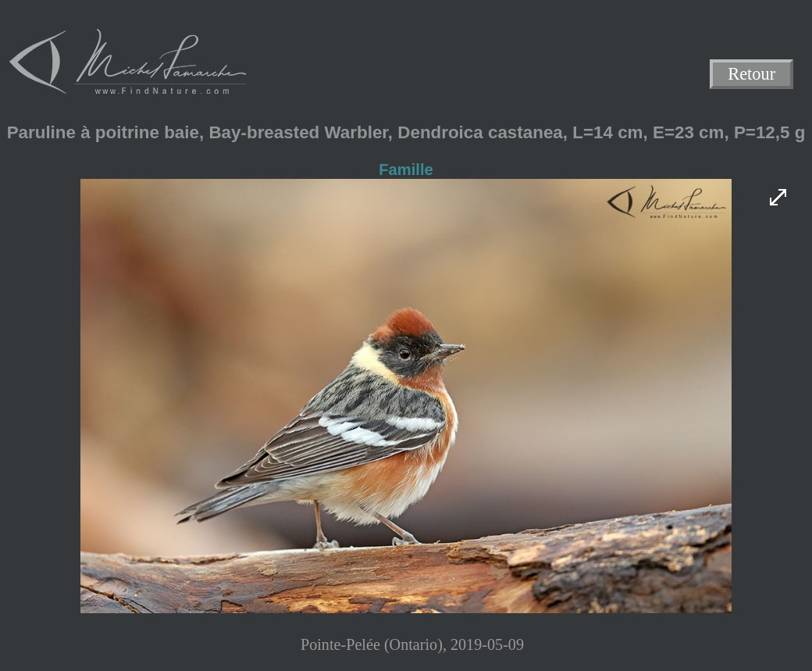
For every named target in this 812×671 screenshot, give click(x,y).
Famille (406, 170)
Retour (751, 75)
